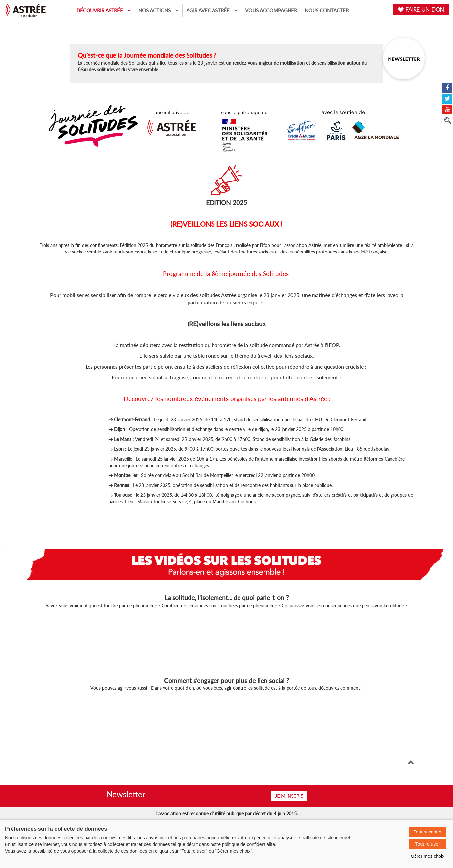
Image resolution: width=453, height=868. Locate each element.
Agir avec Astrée (212, 10)
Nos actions (159, 10)
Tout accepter (428, 832)
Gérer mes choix (428, 856)
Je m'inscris (289, 796)
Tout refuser (428, 844)
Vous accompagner (271, 10)
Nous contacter (327, 10)
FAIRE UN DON (421, 9)
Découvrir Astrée (104, 10)
